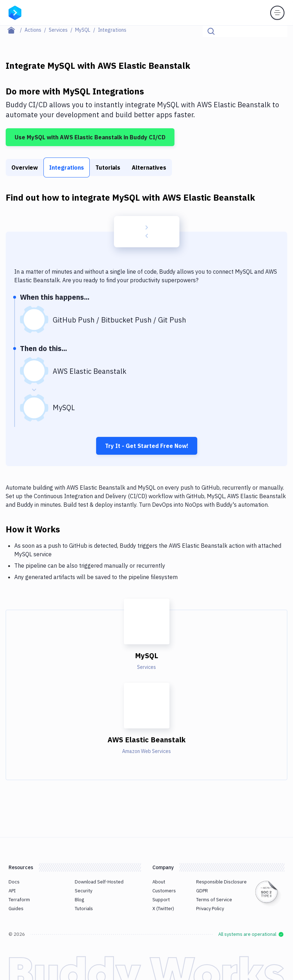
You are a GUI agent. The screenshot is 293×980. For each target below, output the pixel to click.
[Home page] (15, 30)
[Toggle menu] (277, 13)
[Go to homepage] (15, 12)
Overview (25, 167)
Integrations (67, 167)
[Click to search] (279, 31)
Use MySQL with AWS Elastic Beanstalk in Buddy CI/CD (90, 137)
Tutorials (108, 167)
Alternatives (149, 167)
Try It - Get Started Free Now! (147, 446)
